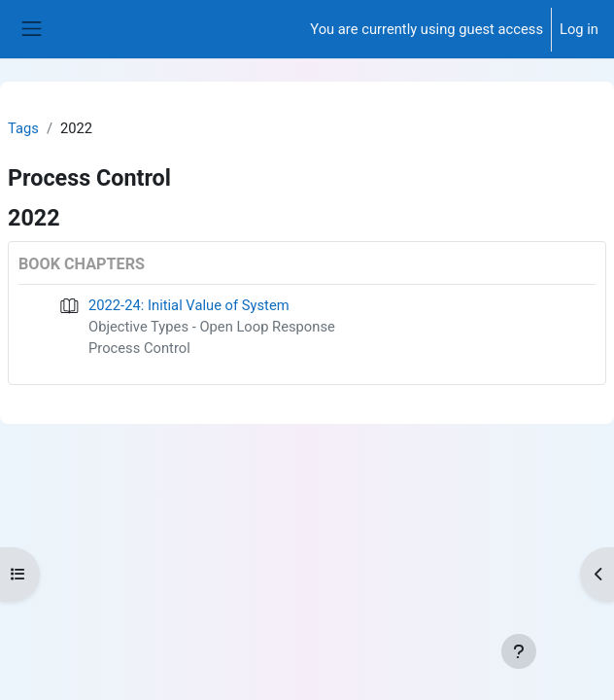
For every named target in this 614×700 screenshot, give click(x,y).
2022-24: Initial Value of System (189, 305)
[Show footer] (519, 651)
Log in (579, 29)
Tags (23, 128)
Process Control (139, 348)
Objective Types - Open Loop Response (212, 327)
